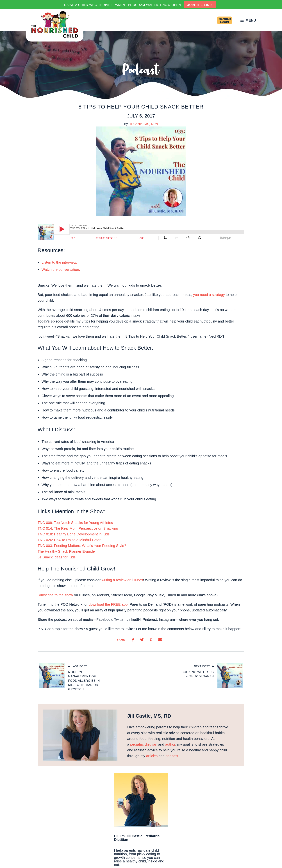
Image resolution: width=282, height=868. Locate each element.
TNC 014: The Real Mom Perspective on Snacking (78, 528)
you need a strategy (209, 295)
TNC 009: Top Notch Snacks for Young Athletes (75, 523)
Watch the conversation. (61, 270)
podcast (172, 756)
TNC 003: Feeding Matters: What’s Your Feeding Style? (82, 546)
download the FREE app (108, 604)
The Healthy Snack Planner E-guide (66, 551)
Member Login (225, 20)
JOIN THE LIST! (200, 5)
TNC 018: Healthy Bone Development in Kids (74, 534)
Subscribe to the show (55, 595)
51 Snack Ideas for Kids (57, 557)
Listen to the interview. (59, 262)
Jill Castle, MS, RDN (143, 124)
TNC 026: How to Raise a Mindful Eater (69, 540)
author (170, 744)
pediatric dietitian (144, 744)
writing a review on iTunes (122, 580)
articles (152, 756)
